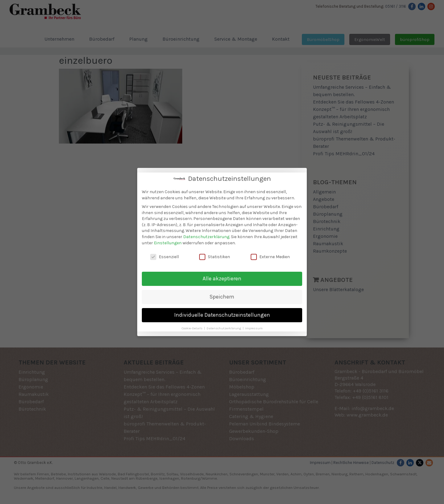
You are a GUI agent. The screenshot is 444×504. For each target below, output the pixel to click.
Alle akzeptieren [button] (222, 278)
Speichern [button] (222, 296)
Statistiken (215, 256)
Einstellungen (168, 242)
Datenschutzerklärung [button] (224, 328)
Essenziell (164, 256)
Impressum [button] (254, 328)
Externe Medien (270, 256)
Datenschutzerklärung (206, 236)
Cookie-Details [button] (193, 328)
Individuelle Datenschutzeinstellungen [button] (222, 314)
